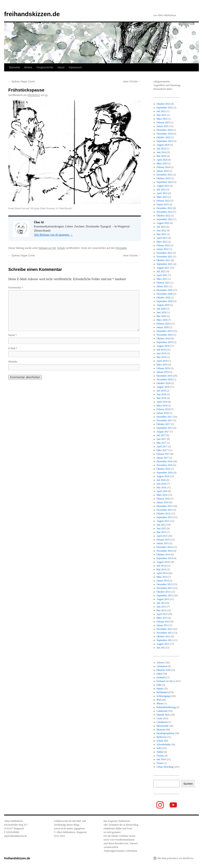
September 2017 (165, 428)
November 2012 (165, 633)
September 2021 (165, 264)
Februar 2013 (163, 622)
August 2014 (163, 562)
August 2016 (163, 476)
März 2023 (162, 197)
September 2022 (165, 219)
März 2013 (162, 618)
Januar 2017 (163, 458)
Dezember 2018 (164, 376)
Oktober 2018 (163, 383)
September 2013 (165, 595)
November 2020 (165, 294)
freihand (161, 677)
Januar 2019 (163, 372)
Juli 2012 (161, 648)
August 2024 (163, 145)
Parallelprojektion (166, 733)
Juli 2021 (161, 271)
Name (12, 335)
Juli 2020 (161, 309)
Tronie (160, 763)
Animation (162, 666)
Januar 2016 (163, 502)
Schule (61, 248)
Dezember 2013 (164, 584)
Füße (159, 685)
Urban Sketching (165, 767)
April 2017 (162, 447)
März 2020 (162, 320)
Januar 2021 (163, 286)
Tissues (160, 756)
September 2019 (165, 342)
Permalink (121, 248)
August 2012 (163, 644)
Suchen (188, 784)
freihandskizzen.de (32, 14)
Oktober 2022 (163, 216)
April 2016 (162, 491)
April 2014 (162, 573)
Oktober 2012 (163, 636)
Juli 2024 (161, 149)
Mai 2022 (161, 234)
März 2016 (162, 495)
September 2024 (165, 141)
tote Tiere (161, 759)
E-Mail (13, 348)
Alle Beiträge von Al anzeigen (53, 235)
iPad (159, 700)
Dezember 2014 (164, 547)
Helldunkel (162, 692)
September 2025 (165, 108)
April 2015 (162, 536)
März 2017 (162, 450)
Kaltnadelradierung (166, 707)
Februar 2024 (163, 167)
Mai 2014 (161, 569)
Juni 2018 (161, 394)
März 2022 (162, 242)
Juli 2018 (161, 391)
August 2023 (163, 186)
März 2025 (162, 119)
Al (46, 95)
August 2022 (163, 223)
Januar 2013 (163, 625)
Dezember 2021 (164, 253)
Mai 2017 (161, 443)
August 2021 (163, 268)
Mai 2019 (161, 357)
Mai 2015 (161, 532)
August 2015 (163, 521)
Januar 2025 (163, 126)
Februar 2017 (163, 454)
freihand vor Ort (47, 248)
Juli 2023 (161, 190)
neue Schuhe (132, 82)
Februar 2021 (163, 283)
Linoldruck (162, 722)
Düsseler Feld (163, 670)
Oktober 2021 (163, 260)
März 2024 (162, 163)
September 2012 (165, 640)
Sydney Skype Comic (22, 82)
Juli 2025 (161, 111)
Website (13, 362)
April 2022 (162, 238)
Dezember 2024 (164, 130)
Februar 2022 (163, 245)
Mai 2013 (161, 610)
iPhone (160, 704)
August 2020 (163, 305)
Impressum (75, 67)
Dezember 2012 (164, 629)
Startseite (14, 67)
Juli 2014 (161, 566)
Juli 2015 (161, 525)
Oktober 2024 (163, 137)
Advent (160, 663)
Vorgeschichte (45, 67)
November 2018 (165, 379)
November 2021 (165, 257)
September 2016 (165, 473)
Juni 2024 (161, 152)
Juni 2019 (161, 353)
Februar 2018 (163, 409)
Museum (161, 730)
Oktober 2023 (163, 178)
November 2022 (165, 212)
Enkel (159, 674)
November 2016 (165, 465)
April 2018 (162, 402)
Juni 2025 (161, 115)
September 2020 (165, 301)
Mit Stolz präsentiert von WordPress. (176, 858)
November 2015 (165, 510)
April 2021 (162, 275)
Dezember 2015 (164, 506)
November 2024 (165, 134)
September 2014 (165, 558)
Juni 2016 (161, 484)
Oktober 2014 (163, 555)
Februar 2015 (163, 540)
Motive (28, 67)
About (61, 67)
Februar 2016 (163, 499)
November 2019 (165, 335)
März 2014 (162, 577)
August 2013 (163, 599)
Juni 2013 (161, 607)
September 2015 (165, 517)
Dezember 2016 (164, 461)
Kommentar (16, 288)
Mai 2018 (161, 398)
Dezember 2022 (164, 208)
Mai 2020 (161, 316)
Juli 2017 (161, 435)
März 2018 (162, 406)
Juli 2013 (161, 603)
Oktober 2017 (163, 424)
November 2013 (165, 588)
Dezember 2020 (164, 290)
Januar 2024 (163, 171)
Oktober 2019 (163, 339)
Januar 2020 (163, 327)
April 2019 (162, 361)
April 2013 (162, 614)
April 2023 (162, 193)
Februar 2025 (163, 122)
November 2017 (165, 420)
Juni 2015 (161, 528)
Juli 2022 (161, 227)
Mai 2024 (161, 156)
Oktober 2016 (163, 469)
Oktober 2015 (163, 514)
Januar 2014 (163, 581)
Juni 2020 (161, 312)
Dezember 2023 (164, 175)
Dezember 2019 (164, 331)
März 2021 (162, 279)
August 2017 (163, 432)
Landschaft (162, 711)
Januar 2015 (163, 543)
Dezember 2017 (164, 417)
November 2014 (165, 551)
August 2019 (163, 346)
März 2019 (162, 365)
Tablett (160, 752)
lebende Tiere (163, 715)
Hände (160, 689)
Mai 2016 (161, 487)
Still (159, 748)
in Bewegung (163, 696)
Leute (159, 718)
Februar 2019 (163, 368)
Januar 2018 (163, 413)
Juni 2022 (161, 231)
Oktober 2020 (163, 298)
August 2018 (163, 387)
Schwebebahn (164, 744)
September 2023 (165, 182)
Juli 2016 (161, 480)
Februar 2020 (163, 324)
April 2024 (162, 160)
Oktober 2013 (163, 592)
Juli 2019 (161, 350)
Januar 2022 (163, 249)
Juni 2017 (161, 439)
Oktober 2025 (163, 104)
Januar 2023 (163, 204)
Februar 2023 (163, 201)
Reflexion (161, 737)
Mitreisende (163, 726)
